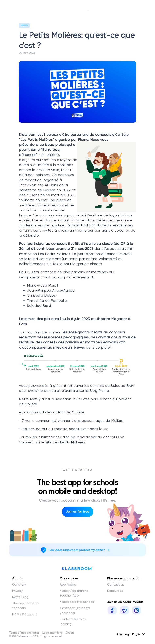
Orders (70, 633)
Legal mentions (52, 633)
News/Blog (20, 597)
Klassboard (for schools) (78, 602)
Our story (19, 584)
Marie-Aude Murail (42, 285)
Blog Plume (99, 391)
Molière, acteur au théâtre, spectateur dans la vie (65, 429)
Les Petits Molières (69, 442)
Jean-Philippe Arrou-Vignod (51, 290)
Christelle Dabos (41, 295)
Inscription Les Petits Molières (45, 254)
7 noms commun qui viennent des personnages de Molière (73, 420)
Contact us (116, 584)
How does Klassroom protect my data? (77, 550)
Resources (115, 591)
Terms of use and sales (24, 633)
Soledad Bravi (39, 305)
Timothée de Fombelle (47, 300)
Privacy (17, 591)
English (138, 634)
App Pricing (68, 584)
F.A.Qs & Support (25, 614)
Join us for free (78, 512)
